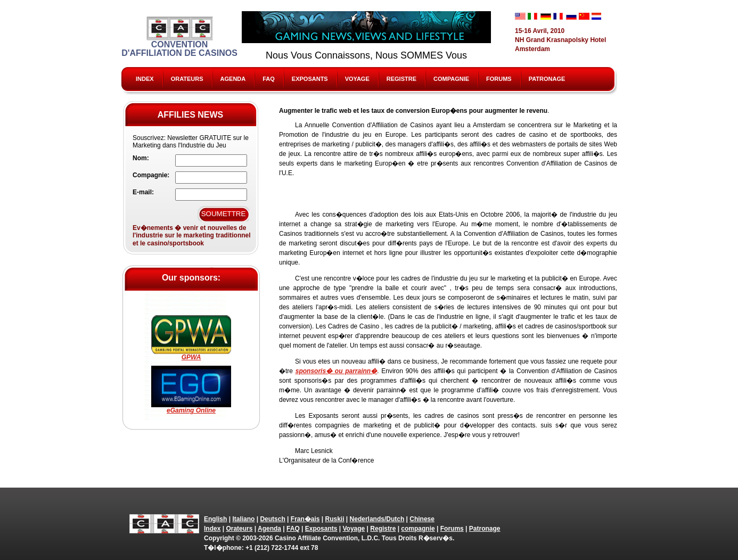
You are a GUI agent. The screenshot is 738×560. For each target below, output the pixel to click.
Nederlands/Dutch (377, 519)
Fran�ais (305, 519)
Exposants (310, 79)
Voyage (357, 79)
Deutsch (272, 519)
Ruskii (335, 519)
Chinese (422, 519)
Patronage (547, 79)
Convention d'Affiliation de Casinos (179, 37)
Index (145, 79)
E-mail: (143, 192)
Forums (499, 79)
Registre (401, 79)
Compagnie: (151, 175)
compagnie (451, 79)
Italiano (243, 519)
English (215, 519)
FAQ (269, 79)
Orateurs (187, 79)
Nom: (141, 158)
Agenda (233, 79)
